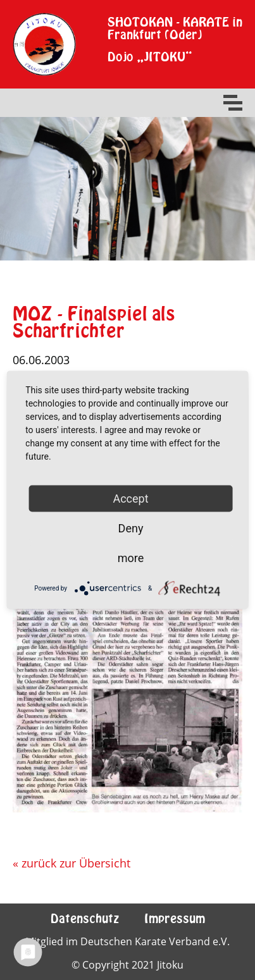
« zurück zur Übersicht (72, 863)
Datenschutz (85, 918)
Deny (131, 528)
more (131, 558)
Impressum (175, 918)
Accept (130, 499)
